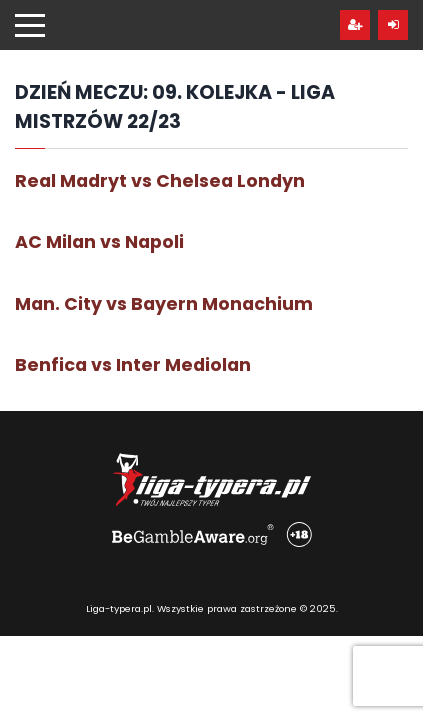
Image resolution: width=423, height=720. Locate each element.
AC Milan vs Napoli (99, 242)
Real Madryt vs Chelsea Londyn (160, 181)
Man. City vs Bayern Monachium (164, 304)
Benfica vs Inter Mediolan (133, 365)
